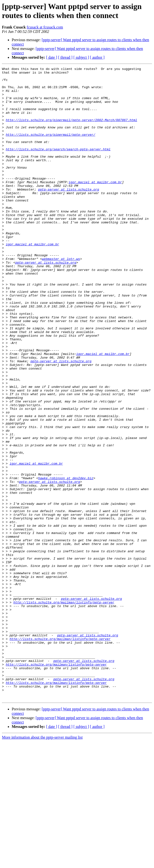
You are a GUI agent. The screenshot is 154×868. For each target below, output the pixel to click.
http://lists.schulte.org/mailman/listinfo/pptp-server (64, 710)
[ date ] (52, 57)
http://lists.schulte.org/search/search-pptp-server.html (58, 166)
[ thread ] (65, 57)
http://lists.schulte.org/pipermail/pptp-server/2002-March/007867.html (72, 131)
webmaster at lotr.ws (61, 297)
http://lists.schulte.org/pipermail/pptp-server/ (51, 148)
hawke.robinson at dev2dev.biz (66, 561)
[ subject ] (81, 57)
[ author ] (97, 57)
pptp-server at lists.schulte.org (69, 214)
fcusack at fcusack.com (45, 27)
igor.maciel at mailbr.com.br (95, 205)
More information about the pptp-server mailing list (42, 864)
